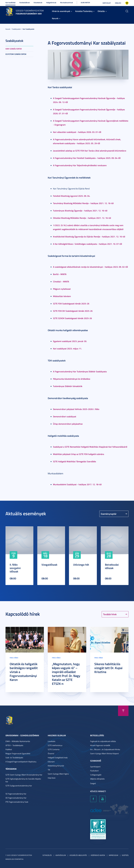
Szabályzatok (16, 29)
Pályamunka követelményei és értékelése (72, 379)
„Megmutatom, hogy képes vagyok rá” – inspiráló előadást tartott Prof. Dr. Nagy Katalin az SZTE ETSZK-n (66, 674)
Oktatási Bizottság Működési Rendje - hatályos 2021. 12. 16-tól (82, 218)
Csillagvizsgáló (96, 775)
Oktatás (101, 11)
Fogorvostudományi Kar (29, 14)
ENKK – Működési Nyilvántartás (18, 741)
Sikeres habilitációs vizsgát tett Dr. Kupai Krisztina (108, 668)
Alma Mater (85, 3)
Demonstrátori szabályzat (65, 416)
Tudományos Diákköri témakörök (68, 386)
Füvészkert (94, 771)
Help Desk (52, 778)
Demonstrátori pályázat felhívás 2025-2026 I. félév (76, 409)
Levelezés (52, 741)
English (118, 3)
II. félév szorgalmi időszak (15, 568)
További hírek (110, 614)
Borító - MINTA (60, 274)
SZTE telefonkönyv (55, 745)
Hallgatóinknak (51, 3)
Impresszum (113, 855)
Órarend (51, 753)
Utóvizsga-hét (81, 565)
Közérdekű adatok (98, 855)
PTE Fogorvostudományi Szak (17, 802)
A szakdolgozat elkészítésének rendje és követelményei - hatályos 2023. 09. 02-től (90, 267)
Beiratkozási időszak (112, 566)
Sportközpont (95, 767)
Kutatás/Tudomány (84, 11)
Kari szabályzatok (28, 29)
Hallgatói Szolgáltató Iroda (58, 758)
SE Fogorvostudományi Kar (16, 794)
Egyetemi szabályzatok (16, 54)
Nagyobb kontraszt (127, 3)
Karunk (55, 18)
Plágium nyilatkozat (62, 289)
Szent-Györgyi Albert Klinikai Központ (104, 753)
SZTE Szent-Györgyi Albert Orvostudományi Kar (24, 775)
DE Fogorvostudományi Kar (16, 798)
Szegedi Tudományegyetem (30, 11)
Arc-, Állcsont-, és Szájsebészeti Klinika (105, 749)
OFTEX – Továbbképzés (14, 745)
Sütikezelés (47, 855)
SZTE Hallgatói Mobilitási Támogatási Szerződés (75, 461)
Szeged (93, 783)
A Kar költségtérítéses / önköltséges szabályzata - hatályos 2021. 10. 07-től (87, 244)
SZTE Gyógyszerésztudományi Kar (19, 786)
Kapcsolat (107, 3)
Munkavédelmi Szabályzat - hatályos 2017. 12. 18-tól (77, 484)
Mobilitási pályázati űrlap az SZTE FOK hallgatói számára (79, 454)
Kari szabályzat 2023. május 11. (67, 348)
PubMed (9, 749)
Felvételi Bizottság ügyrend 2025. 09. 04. (72, 196)
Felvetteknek (38, 3)
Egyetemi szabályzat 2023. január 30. (70, 341)
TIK (49, 770)
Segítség (125, 855)
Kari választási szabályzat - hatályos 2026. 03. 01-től (77, 132)
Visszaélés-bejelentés (78, 855)
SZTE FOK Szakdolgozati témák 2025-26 (71, 304)
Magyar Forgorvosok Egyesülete (18, 753)
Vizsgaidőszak (49, 565)
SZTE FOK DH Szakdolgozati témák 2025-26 (73, 311)
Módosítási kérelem (62, 296)
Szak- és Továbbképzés (14, 758)
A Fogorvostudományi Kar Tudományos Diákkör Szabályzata (80, 371)
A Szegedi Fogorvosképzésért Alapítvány (21, 762)
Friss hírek (14, 658)
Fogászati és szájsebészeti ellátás (103, 741)
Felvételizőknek (25, 3)
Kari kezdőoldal (10, 3)
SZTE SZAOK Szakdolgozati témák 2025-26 (72, 318)
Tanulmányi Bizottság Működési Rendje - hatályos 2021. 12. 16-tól (83, 203)
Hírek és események (61, 11)
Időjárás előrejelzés (97, 779)
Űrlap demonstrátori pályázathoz (68, 424)
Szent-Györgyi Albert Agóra (58, 774)
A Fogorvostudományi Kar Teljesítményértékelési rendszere (80, 165)
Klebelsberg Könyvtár (56, 766)
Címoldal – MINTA (61, 281)
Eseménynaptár (109, 514)
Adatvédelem (61, 855)
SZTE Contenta (54, 749)
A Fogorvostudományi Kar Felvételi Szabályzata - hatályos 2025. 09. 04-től (87, 158)
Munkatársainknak (67, 3)
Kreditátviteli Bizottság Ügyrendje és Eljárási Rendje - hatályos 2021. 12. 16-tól (89, 237)
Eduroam (51, 762)
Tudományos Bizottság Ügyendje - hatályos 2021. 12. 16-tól (80, 211)
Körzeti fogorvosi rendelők (100, 745)
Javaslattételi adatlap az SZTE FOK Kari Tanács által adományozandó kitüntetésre (90, 151)
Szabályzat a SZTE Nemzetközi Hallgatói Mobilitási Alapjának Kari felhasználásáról (90, 447)
